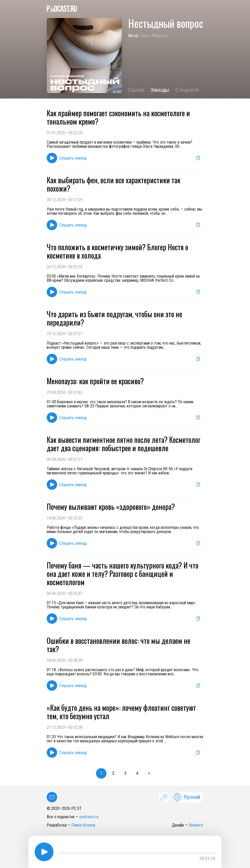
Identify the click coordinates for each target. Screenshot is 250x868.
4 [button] (137, 773)
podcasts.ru (89, 817)
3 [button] (125, 773)
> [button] (149, 773)
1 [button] (101, 773)
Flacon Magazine (154, 36)
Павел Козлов (83, 825)
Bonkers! (196, 825)
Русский (187, 797)
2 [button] (113, 773)
